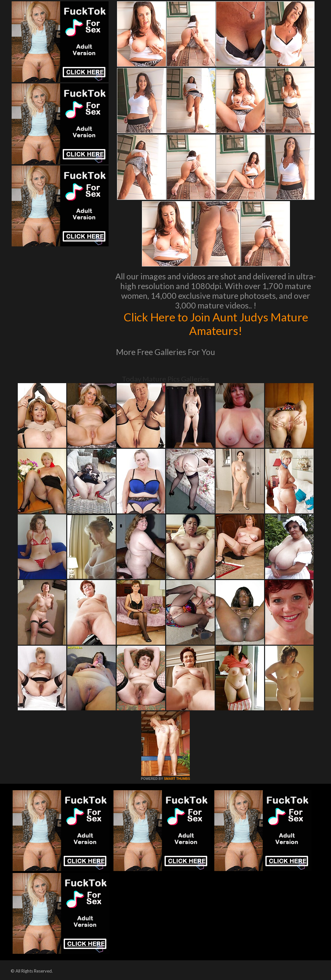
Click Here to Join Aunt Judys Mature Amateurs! (216, 324)
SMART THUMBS (177, 779)
